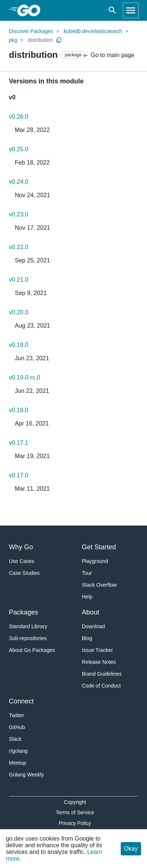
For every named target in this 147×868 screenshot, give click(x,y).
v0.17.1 (19, 443)
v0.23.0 (19, 214)
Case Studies (24, 573)
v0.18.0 (19, 410)
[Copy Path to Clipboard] (59, 40)
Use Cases (21, 561)
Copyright (75, 802)
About (91, 612)
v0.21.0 (19, 280)
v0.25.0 (19, 149)
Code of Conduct (101, 686)
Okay (131, 849)
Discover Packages (31, 31)
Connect (21, 701)
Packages (24, 612)
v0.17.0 (19, 475)
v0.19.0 (19, 345)
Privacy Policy (75, 823)
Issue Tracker (97, 650)
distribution (40, 40)
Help (87, 597)
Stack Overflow (99, 585)
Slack (15, 739)
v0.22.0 (19, 247)
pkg (13, 40)
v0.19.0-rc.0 (24, 377)
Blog (87, 638)
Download (93, 626)
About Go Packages (32, 650)
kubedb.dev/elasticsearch (93, 31)
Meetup (18, 763)
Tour (87, 573)
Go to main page (108, 55)
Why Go (21, 547)
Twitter (16, 715)
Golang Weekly (26, 775)
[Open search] (112, 10)
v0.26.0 (19, 117)
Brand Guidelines (102, 674)
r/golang (18, 751)
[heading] (31, 10)
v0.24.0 (19, 182)
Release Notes (99, 662)
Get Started (99, 547)
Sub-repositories (28, 638)
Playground (95, 561)
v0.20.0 (19, 312)
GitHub (17, 727)
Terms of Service (75, 812)
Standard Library (28, 626)
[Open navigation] (131, 10)
